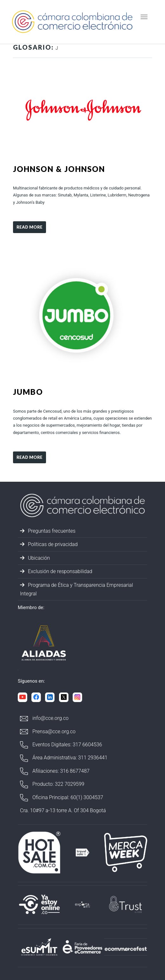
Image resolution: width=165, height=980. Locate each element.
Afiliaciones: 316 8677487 (55, 771)
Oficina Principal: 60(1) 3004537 (62, 798)
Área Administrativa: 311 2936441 (64, 758)
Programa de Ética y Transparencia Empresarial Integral (76, 589)
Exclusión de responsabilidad (56, 571)
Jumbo (28, 392)
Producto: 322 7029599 (52, 784)
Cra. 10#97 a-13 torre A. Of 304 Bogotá (63, 810)
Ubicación (35, 558)
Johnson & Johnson (59, 169)
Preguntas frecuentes (48, 531)
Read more (30, 227)
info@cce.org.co (44, 718)
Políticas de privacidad (49, 544)
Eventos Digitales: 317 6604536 (61, 745)
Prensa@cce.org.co (48, 731)
